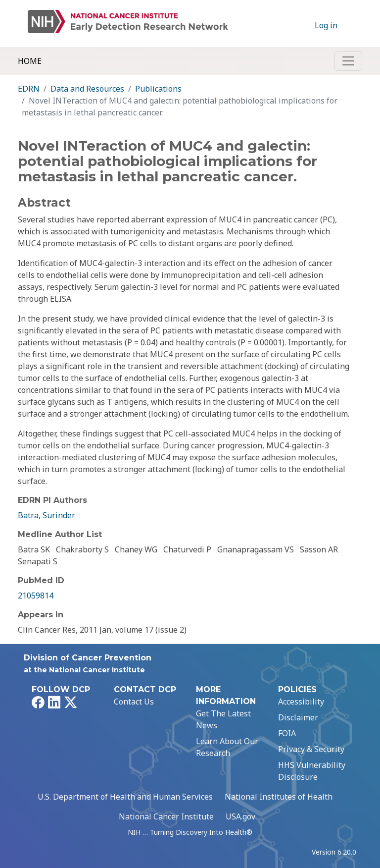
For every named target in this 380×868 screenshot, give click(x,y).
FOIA (287, 733)
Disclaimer (298, 717)
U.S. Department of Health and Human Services (125, 797)
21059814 (36, 596)
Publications (158, 89)
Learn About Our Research (227, 747)
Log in (326, 25)
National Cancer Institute (166, 816)
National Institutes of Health (279, 797)
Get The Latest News (223, 719)
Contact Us (134, 702)
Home (30, 61)
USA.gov (240, 816)
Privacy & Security (311, 749)
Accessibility (301, 702)
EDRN (29, 89)
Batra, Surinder (47, 515)
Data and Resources (87, 89)
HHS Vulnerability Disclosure (312, 771)
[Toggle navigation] (348, 61)
